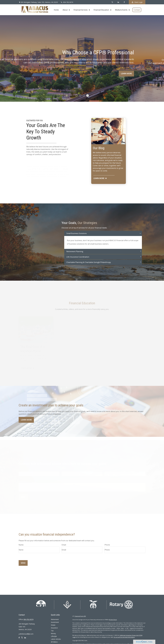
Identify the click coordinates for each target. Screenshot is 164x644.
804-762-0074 (67, 2)
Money (53, 633)
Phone (107, 545)
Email (64, 545)
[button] (56, 10)
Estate (53, 625)
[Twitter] (112, 2)
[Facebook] (124, 2)
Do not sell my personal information (124, 637)
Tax (52, 631)
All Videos (54, 642)
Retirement (55, 619)
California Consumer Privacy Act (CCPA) (131, 635)
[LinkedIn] (118, 2)
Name (21, 545)
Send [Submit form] (23, 563)
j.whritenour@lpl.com (26, 634)
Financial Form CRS (80, 616)
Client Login (137, 2)
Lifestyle (54, 636)
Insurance (54, 628)
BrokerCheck (113, 620)
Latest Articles (56, 639)
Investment (55, 622)
